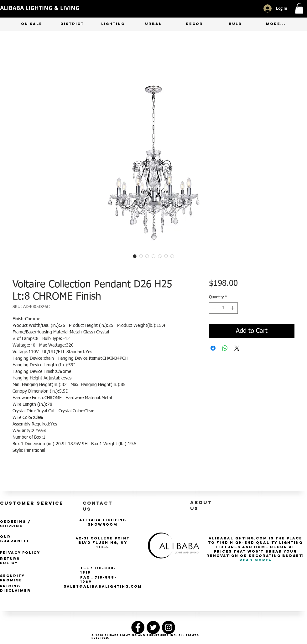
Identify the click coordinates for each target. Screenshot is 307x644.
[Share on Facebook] (213, 348)
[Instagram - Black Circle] (169, 627)
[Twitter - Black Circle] (153, 627)
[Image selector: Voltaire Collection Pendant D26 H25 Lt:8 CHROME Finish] (135, 256)
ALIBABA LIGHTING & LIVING (40, 8)
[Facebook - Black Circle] (138, 627)
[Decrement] (214, 308)
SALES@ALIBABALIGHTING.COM (103, 586)
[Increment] (233, 308)
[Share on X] (237, 348)
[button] (299, 8)
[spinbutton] (223, 308)
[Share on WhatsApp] (225, 348)
